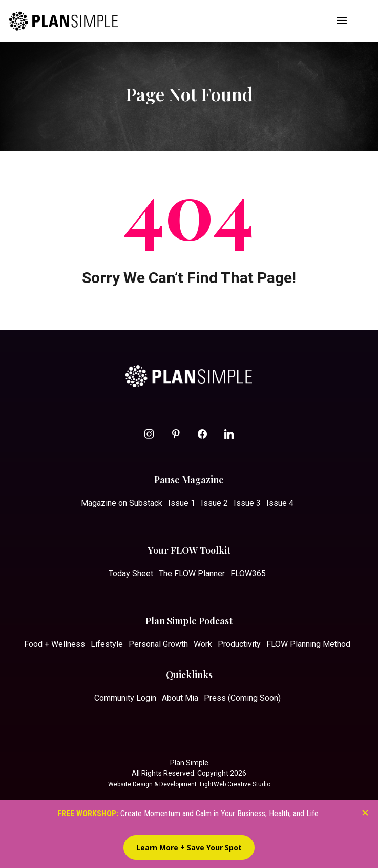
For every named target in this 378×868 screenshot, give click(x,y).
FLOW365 (248, 573)
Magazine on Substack (122, 503)
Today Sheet (131, 573)
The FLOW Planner (192, 573)
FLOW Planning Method (308, 644)
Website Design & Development (152, 784)
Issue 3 (247, 503)
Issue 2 (214, 503)
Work (203, 644)
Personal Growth (158, 644)
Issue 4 (280, 503)
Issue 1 (182, 503)
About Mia (180, 698)
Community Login (125, 698)
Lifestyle (107, 644)
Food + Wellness (55, 644)
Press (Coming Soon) (242, 698)
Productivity (239, 644)
